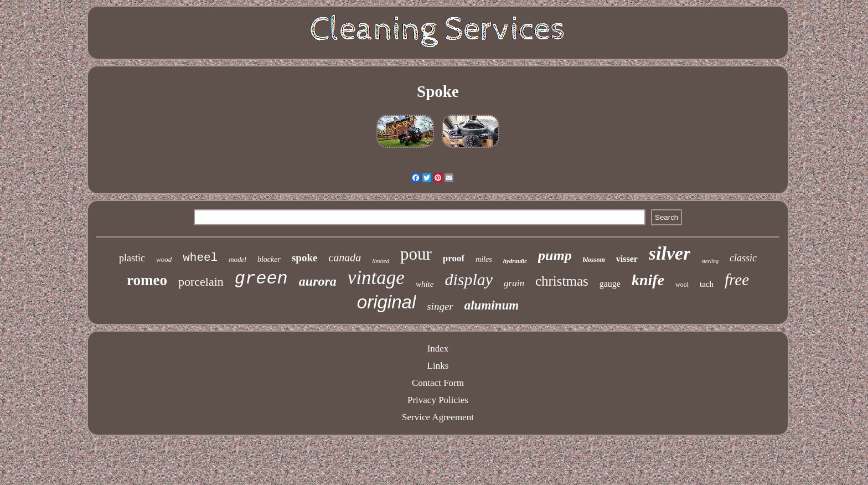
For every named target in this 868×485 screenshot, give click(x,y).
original (386, 302)
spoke (304, 258)
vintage (376, 278)
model (237, 259)
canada (345, 257)
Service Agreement (438, 417)
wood (164, 259)
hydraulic (515, 261)
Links (438, 366)
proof (454, 258)
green (261, 279)
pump (555, 256)
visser (627, 259)
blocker (269, 259)
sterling (710, 261)
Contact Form (438, 383)
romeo (147, 280)
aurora (318, 281)
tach (707, 284)
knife (648, 280)
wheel (200, 258)
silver (670, 253)
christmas (562, 281)
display (469, 279)
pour (416, 254)
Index (438, 349)
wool (682, 285)
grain (514, 283)
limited (381, 261)
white (425, 284)
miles (484, 259)
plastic (132, 258)
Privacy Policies (438, 400)
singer (440, 306)
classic (743, 258)
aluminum (492, 305)
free (737, 280)
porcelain (201, 282)
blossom (594, 260)
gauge (610, 284)
